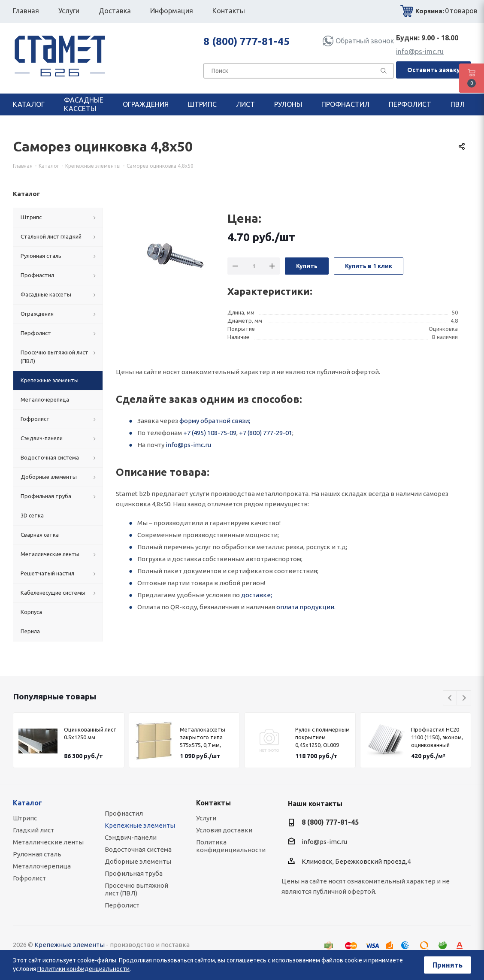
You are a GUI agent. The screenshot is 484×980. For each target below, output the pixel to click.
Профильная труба (134, 873)
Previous (450, 698)
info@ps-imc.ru (420, 51)
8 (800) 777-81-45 (247, 41)
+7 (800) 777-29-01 (266, 433)
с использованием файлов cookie (315, 960)
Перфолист (122, 905)
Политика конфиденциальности (231, 846)
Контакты (213, 803)
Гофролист (29, 878)
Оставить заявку (434, 70)
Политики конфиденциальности (83, 969)
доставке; (257, 595)
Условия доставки (224, 830)
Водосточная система (138, 849)
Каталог (27, 803)
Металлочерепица (42, 866)
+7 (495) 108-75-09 (210, 433)
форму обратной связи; (215, 421)
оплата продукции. (306, 607)
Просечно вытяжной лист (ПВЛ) (136, 889)
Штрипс (25, 818)
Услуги (206, 818)
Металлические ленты (48, 842)
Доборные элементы (138, 861)
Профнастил (124, 813)
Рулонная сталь (37, 854)
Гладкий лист (33, 830)
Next (464, 698)
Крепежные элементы (140, 825)
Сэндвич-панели (131, 837)
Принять (448, 965)
